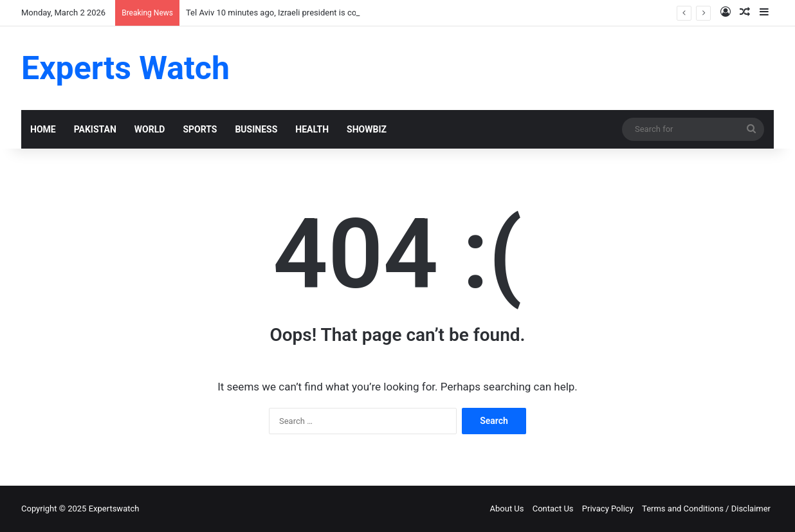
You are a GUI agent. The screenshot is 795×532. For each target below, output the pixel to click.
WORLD (150, 129)
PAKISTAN (95, 129)
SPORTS (200, 129)
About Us (507, 509)
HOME (43, 129)
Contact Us (553, 509)
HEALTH (312, 129)
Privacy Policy (608, 509)
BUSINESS (256, 129)
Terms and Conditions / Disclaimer (706, 509)
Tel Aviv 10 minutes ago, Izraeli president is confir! (278, 13)
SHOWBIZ (367, 129)
